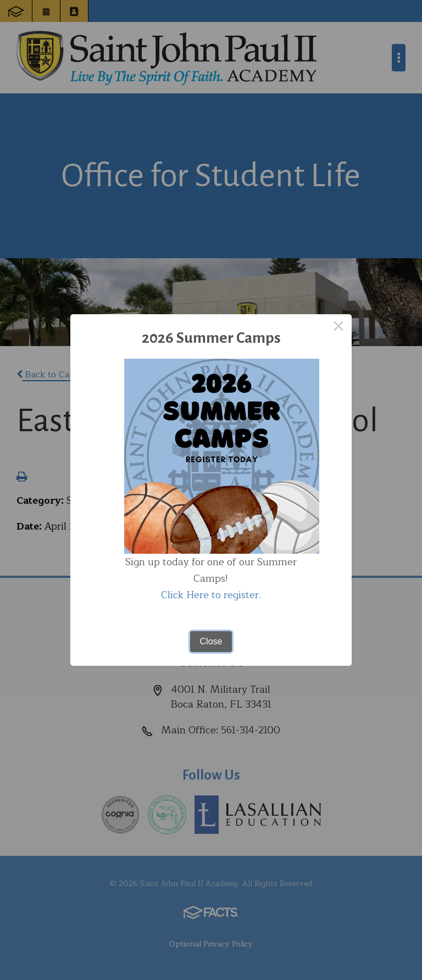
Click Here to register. (211, 595)
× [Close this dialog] (338, 327)
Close (211, 641)
